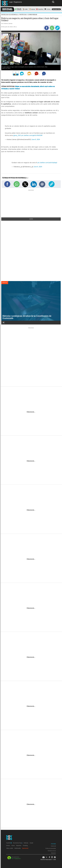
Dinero (8, 846)
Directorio (53, 853)
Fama (13, 846)
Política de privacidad (51, 848)
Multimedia (18, 848)
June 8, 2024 (36, 139)
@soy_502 (17, 135)
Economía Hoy (18, 843)
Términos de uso (52, 851)
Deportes (19, 846)
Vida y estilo (10, 848)
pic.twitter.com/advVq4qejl (47, 163)
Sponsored (25, 848)
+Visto (31, 219)
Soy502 (9, 843)
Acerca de (53, 846)
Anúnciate (53, 844)
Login (11, 2)
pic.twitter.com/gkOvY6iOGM (32, 135)
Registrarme (18, 2)
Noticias (23, 15)
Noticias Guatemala (10, 15)
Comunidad (32, 15)
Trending (25, 846)
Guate (31, 843)
